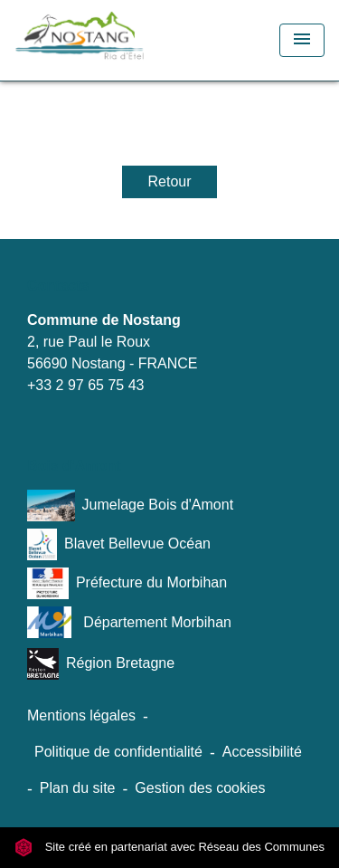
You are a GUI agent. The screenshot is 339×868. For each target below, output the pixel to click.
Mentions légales (81, 715)
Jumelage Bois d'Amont (130, 506)
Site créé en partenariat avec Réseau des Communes (169, 847)
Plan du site (78, 788)
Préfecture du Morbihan (127, 583)
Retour (169, 181)
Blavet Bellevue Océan (119, 544)
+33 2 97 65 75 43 (85, 385)
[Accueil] (114, 40)
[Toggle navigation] (302, 40)
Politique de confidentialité (118, 752)
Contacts (58, 286)
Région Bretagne (101, 664)
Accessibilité (262, 752)
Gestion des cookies (200, 788)
